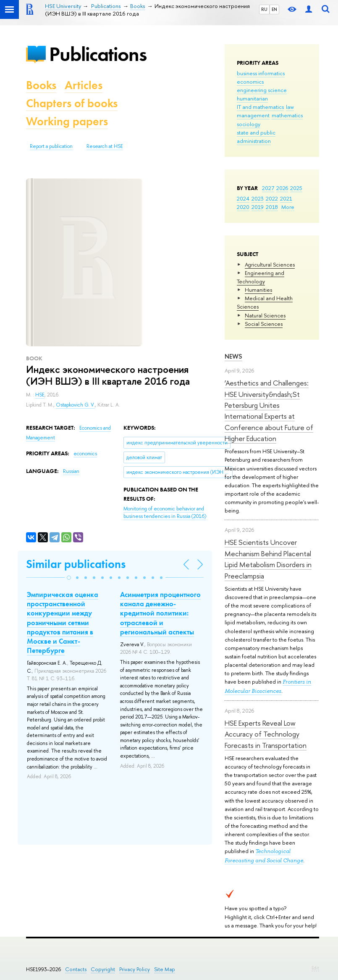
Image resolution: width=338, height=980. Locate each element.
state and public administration (256, 137)
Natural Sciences (265, 315)
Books (41, 85)
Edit (315, 968)
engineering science (262, 90)
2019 (258, 207)
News (233, 356)
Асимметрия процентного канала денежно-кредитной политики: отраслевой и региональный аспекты (160, 613)
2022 (272, 198)
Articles (84, 85)
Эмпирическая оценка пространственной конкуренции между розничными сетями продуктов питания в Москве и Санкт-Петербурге (63, 622)
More (288, 207)
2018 (272, 207)
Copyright (103, 969)
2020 (243, 207)
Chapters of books (72, 103)
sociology (249, 124)
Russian (71, 471)
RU (264, 9)
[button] (69, 578)
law (290, 107)
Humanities (258, 290)
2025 (296, 188)
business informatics (261, 73)
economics (250, 82)
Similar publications (76, 564)
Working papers (67, 121)
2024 (243, 198)
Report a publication (51, 146)
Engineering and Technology (261, 277)
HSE (40, 395)
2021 (286, 198)
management (253, 115)
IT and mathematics (260, 107)
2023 (258, 198)
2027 (268, 188)
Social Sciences (264, 324)
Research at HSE (105, 146)
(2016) (165, 513)
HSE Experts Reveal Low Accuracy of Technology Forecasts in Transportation (266, 734)
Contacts (76, 969)
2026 (282, 188)
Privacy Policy (135, 969)
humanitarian (252, 98)
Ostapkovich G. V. (75, 405)
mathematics (287, 115)
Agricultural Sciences (270, 264)
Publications (98, 54)
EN (274, 9)
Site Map (165, 969)
